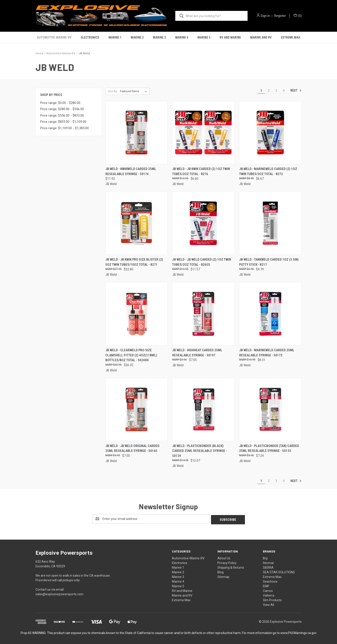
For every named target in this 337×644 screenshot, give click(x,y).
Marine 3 (159, 37)
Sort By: (113, 91)
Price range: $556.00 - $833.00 (62, 115)
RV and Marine (230, 37)
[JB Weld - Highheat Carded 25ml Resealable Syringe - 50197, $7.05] (203, 314)
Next (296, 90)
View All (268, 604)
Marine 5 (204, 37)
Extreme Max (291, 37)
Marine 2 (137, 37)
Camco (268, 590)
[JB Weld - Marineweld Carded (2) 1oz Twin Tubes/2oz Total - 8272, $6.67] (270, 133)
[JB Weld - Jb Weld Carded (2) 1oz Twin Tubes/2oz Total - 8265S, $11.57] (203, 223)
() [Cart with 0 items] (298, 16)
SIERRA (268, 567)
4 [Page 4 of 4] (284, 91)
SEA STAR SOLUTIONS (279, 571)
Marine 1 (115, 37)
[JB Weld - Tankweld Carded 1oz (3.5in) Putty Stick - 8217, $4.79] (270, 223)
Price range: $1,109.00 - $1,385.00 (64, 128)
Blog (221, 571)
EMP (266, 585)
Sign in (265, 16)
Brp (265, 557)
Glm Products (272, 599)
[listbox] (134, 91)
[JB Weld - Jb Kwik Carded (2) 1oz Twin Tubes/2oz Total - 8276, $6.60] (203, 133)
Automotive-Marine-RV (54, 37)
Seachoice (270, 581)
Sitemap (223, 576)
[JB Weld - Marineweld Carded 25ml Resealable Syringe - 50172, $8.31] (270, 314)
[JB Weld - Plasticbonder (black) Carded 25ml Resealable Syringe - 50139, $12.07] (203, 409)
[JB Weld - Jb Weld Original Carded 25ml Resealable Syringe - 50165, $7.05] (137, 409)
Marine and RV (261, 37)
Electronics (90, 37)
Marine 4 (182, 37)
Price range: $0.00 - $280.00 (60, 103)
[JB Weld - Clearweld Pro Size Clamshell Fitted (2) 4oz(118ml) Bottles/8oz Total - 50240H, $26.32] (137, 314)
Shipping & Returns (231, 567)
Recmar (268, 562)
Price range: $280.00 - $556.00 (62, 109)
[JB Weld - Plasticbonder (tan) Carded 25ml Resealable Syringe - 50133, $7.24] (270, 409)
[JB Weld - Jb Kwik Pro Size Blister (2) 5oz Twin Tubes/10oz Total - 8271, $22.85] (137, 223)
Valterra (269, 595)
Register (280, 16)
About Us (224, 557)
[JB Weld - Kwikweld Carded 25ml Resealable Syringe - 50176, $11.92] (137, 133)
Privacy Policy (227, 562)
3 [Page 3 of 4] (276, 91)
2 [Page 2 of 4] (269, 91)
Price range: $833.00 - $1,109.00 (63, 122)
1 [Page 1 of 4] (261, 91)
